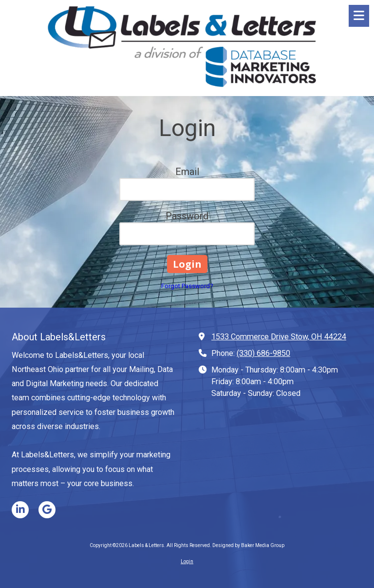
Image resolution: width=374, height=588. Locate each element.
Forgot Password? (187, 286)
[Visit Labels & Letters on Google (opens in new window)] (47, 510)
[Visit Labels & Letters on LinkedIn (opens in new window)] (20, 510)
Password (187, 216)
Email (187, 172)
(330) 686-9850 (263, 353)
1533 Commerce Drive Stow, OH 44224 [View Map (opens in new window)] (279, 337)
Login (187, 561)
